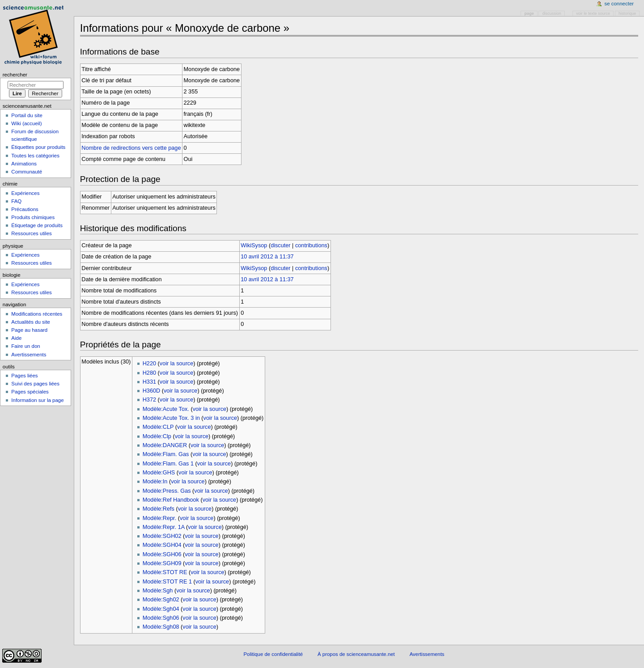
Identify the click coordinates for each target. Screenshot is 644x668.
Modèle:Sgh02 (161, 600)
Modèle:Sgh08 (161, 627)
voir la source (176, 364)
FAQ (16, 201)
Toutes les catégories (35, 156)
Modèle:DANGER (165, 445)
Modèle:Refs (159, 509)
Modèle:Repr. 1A (164, 527)
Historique (627, 13)
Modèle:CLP (158, 427)
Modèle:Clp (157, 436)
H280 (149, 373)
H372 (149, 400)
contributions (311, 245)
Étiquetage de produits (37, 225)
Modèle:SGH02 (162, 536)
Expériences (25, 193)
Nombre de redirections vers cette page (131, 148)
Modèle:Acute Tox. (166, 409)
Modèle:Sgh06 (161, 618)
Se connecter (619, 4)
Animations (24, 164)
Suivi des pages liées (35, 384)
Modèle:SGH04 (162, 545)
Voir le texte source (593, 13)
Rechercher (15, 75)
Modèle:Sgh (158, 591)
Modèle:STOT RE (165, 572)
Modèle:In (155, 482)
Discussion (552, 13)
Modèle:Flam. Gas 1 (168, 464)
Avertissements (29, 355)
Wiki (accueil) (26, 123)
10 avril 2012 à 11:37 (267, 257)
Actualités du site (31, 322)
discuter (280, 245)
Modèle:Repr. (159, 518)
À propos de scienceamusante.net (356, 654)
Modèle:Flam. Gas (166, 454)
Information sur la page (37, 400)
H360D (152, 391)
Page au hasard (29, 330)
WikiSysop (254, 245)
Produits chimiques (33, 217)
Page (529, 13)
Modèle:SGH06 (162, 554)
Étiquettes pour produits (38, 147)
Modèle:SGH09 (162, 563)
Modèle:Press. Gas (167, 491)
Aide (16, 338)
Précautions (25, 209)
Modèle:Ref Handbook (171, 500)
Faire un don (25, 346)
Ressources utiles (31, 233)
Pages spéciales (30, 392)
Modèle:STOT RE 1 (167, 582)
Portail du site (27, 115)
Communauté (27, 172)
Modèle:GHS (159, 473)
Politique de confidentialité (273, 654)
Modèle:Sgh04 (161, 609)
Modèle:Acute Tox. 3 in (171, 418)
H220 (149, 364)
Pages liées (24, 376)
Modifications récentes (37, 314)
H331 (149, 382)
